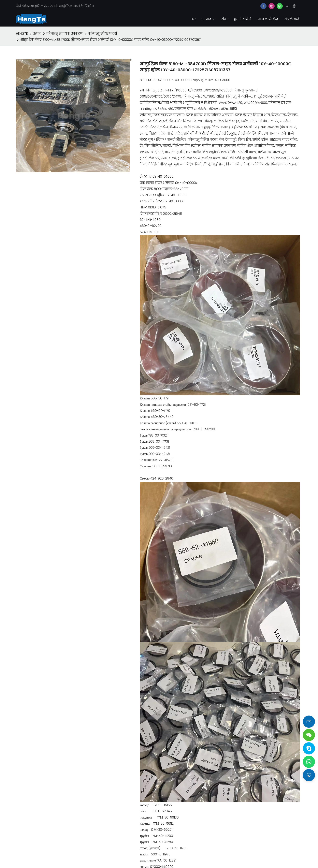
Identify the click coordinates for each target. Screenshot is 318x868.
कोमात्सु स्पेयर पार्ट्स (103, 34)
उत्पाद (37, 34)
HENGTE (22, 34)
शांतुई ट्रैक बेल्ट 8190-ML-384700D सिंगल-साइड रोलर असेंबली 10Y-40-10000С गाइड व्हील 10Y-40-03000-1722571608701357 (111, 40)
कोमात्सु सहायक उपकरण (65, 34)
